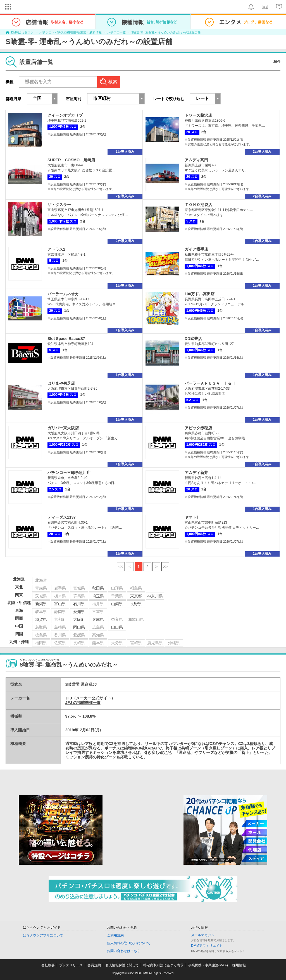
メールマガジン (203, 935)
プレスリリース (71, 965)
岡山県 (79, 627)
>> (165, 567)
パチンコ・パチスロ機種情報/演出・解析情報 (71, 32)
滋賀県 (41, 619)
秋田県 (98, 588)
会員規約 (94, 965)
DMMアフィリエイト (207, 946)
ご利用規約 (115, 935)
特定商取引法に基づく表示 (163, 965)
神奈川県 (155, 596)
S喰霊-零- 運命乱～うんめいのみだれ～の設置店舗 (166, 32)
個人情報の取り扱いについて (129, 943)
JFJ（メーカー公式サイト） (90, 698)
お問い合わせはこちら (124, 951)
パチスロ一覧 (116, 32)
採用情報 (239, 965)
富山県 (60, 604)
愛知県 (79, 612)
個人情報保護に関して (122, 965)
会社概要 (48, 965)
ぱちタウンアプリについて (43, 935)
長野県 (136, 604)
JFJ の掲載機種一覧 (83, 703)
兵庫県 (98, 619)
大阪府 (79, 619)
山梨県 (117, 604)
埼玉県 (98, 596)
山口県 (117, 627)
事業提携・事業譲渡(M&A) (208, 965)
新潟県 (41, 604)
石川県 (79, 604)
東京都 (136, 596)
